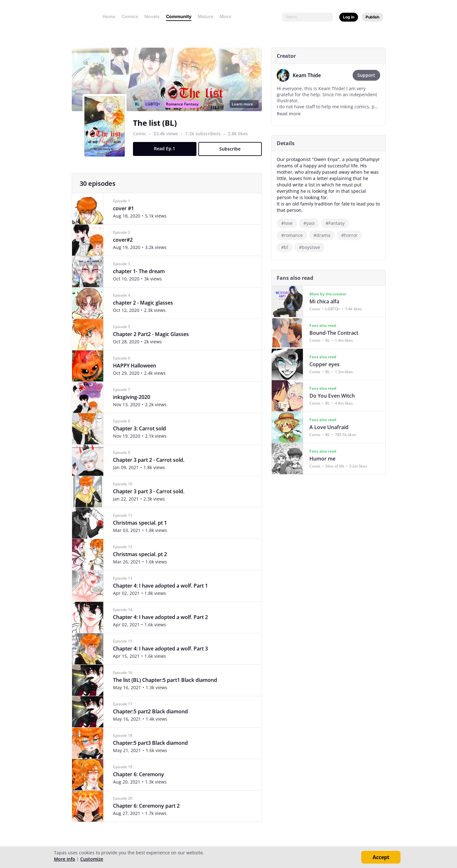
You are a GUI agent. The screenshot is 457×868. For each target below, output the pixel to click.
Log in (349, 17)
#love (289, 223)
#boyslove (312, 247)
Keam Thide (309, 75)
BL (139, 111)
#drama (324, 235)
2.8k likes (240, 141)
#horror (352, 235)
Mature (205, 16)
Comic (142, 141)
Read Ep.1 (167, 155)
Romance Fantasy (184, 111)
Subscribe (232, 156)
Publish (372, 17)
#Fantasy (337, 223)
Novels (152, 16)
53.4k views (169, 141)
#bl (287, 247)
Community (179, 16)
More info (65, 859)
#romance (294, 235)
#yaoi (311, 223)
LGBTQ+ (155, 111)
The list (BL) (157, 130)
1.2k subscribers (206, 141)
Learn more (246, 111)
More (227, 16)
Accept (381, 857)
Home (109, 16)
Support (369, 75)
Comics (130, 16)
